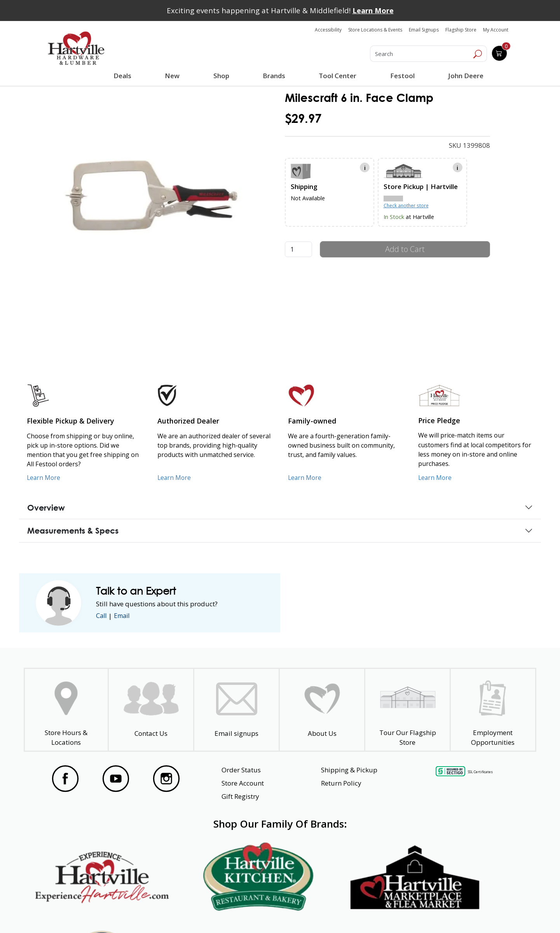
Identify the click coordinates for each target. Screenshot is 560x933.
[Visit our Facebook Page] (65, 779)
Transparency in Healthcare (362, 913)
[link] (153, 191)
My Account (496, 30)
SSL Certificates (480, 772)
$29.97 (303, 118)
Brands (274, 76)
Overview (46, 508)
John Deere (465, 76)
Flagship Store (461, 30)
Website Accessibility (77, 913)
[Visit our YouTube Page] (116, 779)
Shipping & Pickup (349, 770)
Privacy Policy (167, 913)
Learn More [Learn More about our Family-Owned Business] (305, 478)
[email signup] (236, 710)
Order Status (241, 770)
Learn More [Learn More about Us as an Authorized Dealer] (175, 478)
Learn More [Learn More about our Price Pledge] (435, 478)
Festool (402, 76)
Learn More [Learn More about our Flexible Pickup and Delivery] (44, 478)
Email (124, 616)
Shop (223, 77)
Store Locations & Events (375, 30)
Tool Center (337, 76)
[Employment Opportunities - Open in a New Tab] (493, 710)
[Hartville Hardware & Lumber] (76, 48)
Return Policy (341, 783)
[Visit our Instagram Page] (166, 779)
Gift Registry (240, 796)
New (172, 75)
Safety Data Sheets (256, 913)
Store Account (243, 783)
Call (102, 616)
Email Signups (424, 30)
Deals (124, 77)
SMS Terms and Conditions (476, 913)
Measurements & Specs (73, 530)
